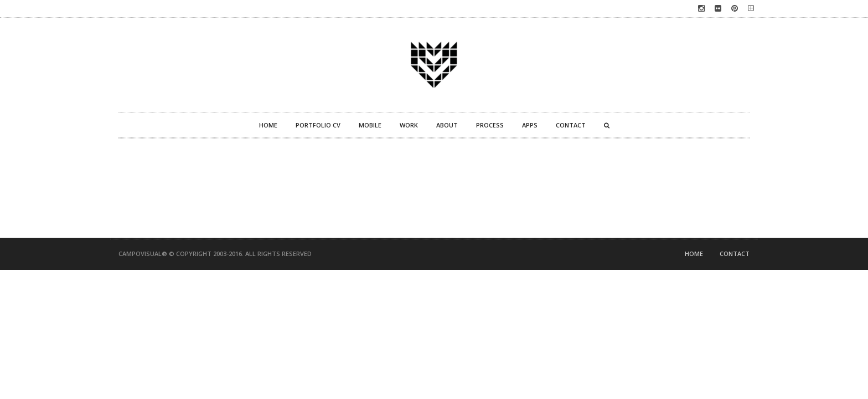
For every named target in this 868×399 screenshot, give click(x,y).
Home (268, 125)
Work (409, 125)
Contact (571, 125)
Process (490, 125)
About (447, 125)
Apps (530, 125)
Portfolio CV (318, 125)
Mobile (370, 125)
